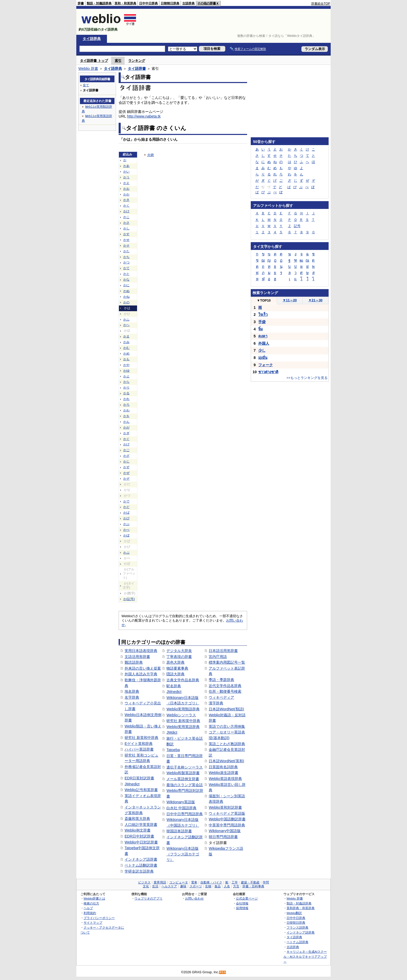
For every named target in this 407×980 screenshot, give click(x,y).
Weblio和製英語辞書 (183, 773)
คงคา (263, 336)
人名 (227, 886)
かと (126, 274)
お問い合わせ (194, 898)
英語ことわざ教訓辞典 (227, 744)
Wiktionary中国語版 (225, 831)
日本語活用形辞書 (223, 651)
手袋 (262, 322)
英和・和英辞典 (125, 3)
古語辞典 (188, 3)
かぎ (126, 433)
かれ (126, 399)
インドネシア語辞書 (141, 859)
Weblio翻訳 (294, 913)
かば (126, 513)
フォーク (266, 365)
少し (262, 350)
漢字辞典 (216, 703)
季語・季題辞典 (221, 680)
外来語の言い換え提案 (143, 668)
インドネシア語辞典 (301, 932)
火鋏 (151, 155)
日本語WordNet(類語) (226, 709)
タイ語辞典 (92, 39)
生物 (208, 886)
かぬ (126, 291)
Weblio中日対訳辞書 (141, 842)
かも (126, 359)
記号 (297, 226)
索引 (118, 61)
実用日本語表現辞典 (141, 651)
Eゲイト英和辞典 (139, 744)
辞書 (81, 3)
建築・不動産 (250, 882)
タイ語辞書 (137, 69)
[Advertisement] (236, 22)
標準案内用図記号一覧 (227, 662)
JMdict (172, 732)
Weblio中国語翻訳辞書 (227, 819)
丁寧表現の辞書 (179, 657)
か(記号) (129, 599)
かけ (126, 211)
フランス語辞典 (297, 927)
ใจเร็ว (263, 315)
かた (126, 251)
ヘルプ (88, 908)
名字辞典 (132, 697)
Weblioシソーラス (181, 715)
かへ (126, 325)
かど (126, 507)
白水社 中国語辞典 (181, 808)
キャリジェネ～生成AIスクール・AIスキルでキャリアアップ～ (305, 956)
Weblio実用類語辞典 (183, 709)
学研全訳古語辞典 (139, 871)
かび (126, 518)
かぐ (126, 439)
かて (126, 268)
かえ (126, 183)
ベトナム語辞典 (297, 942)
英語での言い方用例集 (227, 726)
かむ (126, 348)
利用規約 (90, 913)
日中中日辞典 (148, 3)
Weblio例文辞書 (138, 830)
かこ (126, 217)
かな (126, 280)
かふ (126, 319)
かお (126, 189)
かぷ (126, 553)
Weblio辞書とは (94, 898)
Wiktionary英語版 (181, 802)
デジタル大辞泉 (179, 651)
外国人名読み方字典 (141, 674)
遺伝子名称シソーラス (185, 767)
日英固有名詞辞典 (223, 767)
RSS (223, 972)
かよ (126, 376)
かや (126, 365)
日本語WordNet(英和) (226, 761)
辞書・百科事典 (253, 886)
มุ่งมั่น (263, 358)
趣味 (183, 886)
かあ (126, 166)
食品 (218, 886)
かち (126, 257)
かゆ (126, 371)
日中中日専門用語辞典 (185, 814)
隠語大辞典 (175, 674)
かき (126, 200)
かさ (126, 223)
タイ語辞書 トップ (94, 61)
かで (126, 501)
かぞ (126, 479)
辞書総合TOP (321, 4)
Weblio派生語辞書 (223, 773)
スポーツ (196, 886)
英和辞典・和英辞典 (301, 908)
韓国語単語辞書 (179, 831)
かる (126, 393)
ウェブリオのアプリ (148, 898)
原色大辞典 (175, 662)
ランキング (137, 61)
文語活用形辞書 (137, 657)
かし (126, 228)
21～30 (316, 300)
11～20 (290, 300)
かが (126, 427)
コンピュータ (179, 882)
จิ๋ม (260, 329)
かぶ (126, 524)
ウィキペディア (221, 697)
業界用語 (160, 882)
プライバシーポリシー (99, 918)
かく (126, 206)
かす (126, 234)
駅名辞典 (174, 686)
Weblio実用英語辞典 (183, 727)
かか (126, 194)
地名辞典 (132, 691)
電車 (194, 882)
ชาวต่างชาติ (268, 372)
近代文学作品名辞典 (225, 686)
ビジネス (144, 882)
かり (126, 387)
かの (126, 302)
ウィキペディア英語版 (227, 813)
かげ (126, 444)
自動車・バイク (211, 882)
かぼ (126, 535)
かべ (126, 530)
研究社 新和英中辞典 (183, 721)
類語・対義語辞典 (99, 3)
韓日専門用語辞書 (223, 837)
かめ (126, 353)
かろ (126, 405)
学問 (266, 882)
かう (126, 177)
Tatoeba (173, 750)
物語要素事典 (177, 668)
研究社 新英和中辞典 (141, 738)
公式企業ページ (247, 898)
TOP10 (264, 300)
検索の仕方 (91, 903)
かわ (126, 410)
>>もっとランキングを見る (307, 378)
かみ (126, 342)
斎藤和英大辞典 (137, 819)
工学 (235, 882)
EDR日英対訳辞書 (139, 778)
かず (126, 467)
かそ (126, 246)
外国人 (264, 343)
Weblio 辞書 (88, 69)
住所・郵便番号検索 (225, 691)
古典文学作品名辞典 (183, 680)
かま (126, 336)
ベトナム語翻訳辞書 (141, 865)
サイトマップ (93, 923)
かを (126, 416)
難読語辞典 (134, 662)
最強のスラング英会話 (185, 785)
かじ (126, 461)
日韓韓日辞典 (170, 3)
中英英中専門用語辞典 (227, 825)
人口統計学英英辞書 (141, 825)
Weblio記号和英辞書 (141, 790)
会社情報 (242, 903)
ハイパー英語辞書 (139, 749)
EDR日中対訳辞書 (139, 836)
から (126, 382)
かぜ (126, 473)
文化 (146, 886)
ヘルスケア (169, 886)
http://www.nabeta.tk (144, 116)
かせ (126, 240)
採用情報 (242, 908)
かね (126, 297)
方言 (236, 886)
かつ (126, 262)
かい (126, 172)
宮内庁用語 (218, 657)
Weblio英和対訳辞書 (225, 807)
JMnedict (132, 784)
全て (86, 85)
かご (126, 450)
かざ (126, 456)
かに (126, 285)
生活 (155, 886)
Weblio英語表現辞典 (225, 779)
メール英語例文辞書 (183, 779)
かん (126, 422)
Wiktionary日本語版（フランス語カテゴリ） (183, 854)
